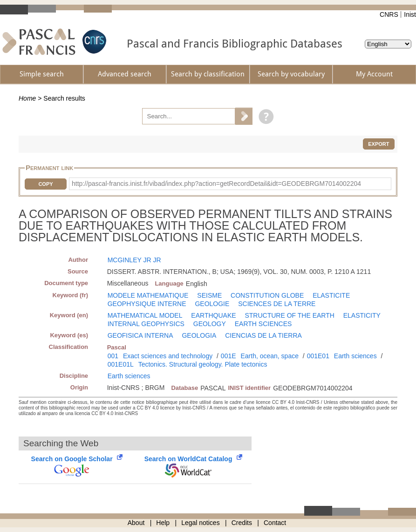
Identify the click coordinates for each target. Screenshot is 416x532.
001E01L (121, 364)
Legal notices (201, 523)
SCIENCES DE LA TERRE (277, 304)
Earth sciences (355, 356)
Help (163, 523)
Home (27, 98)
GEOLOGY (210, 324)
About (136, 523)
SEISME (209, 295)
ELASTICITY (362, 315)
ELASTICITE (331, 295)
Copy (45, 184)
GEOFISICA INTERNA (140, 335)
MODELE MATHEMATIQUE (148, 295)
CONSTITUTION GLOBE (267, 295)
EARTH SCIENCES (263, 324)
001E (228, 356)
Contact (275, 523)
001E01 (318, 356)
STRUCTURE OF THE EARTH (289, 315)
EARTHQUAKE (213, 315)
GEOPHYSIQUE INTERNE (147, 304)
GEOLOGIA (199, 335)
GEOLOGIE (212, 304)
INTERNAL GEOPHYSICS (146, 324)
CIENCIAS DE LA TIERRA (263, 335)
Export (378, 144)
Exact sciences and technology (168, 356)
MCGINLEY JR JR (134, 260)
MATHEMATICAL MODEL (145, 315)
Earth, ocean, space (269, 356)
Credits (242, 523)
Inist (410, 14)
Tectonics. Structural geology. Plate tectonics (203, 364)
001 (113, 356)
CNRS (389, 14)
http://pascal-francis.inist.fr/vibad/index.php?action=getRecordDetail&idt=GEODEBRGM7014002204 (216, 184)
